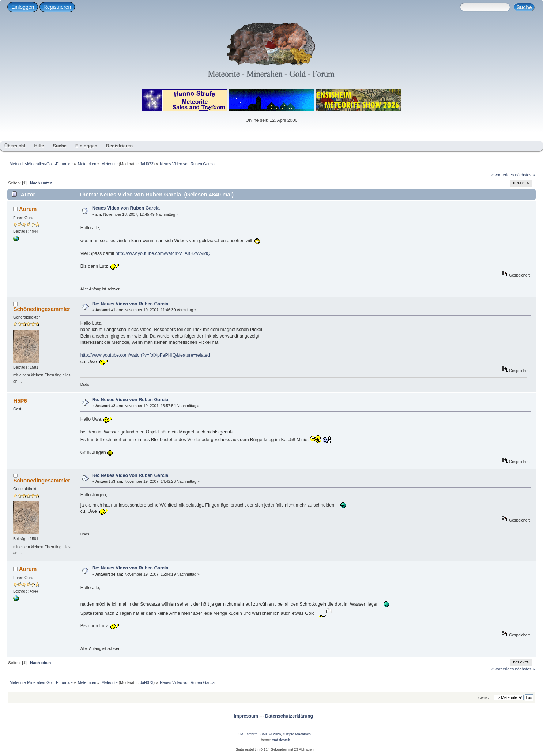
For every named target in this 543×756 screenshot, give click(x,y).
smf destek (281, 740)
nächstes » (525, 175)
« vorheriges (503, 175)
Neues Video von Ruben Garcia (126, 208)
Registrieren (57, 7)
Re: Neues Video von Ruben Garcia (130, 304)
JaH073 (147, 164)
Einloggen (23, 7)
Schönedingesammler (42, 309)
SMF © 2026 (271, 734)
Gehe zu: (485, 698)
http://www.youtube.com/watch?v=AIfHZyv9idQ (163, 253)
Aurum (28, 209)
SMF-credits (248, 734)
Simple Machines (297, 734)
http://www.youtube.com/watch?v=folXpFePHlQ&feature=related (145, 355)
